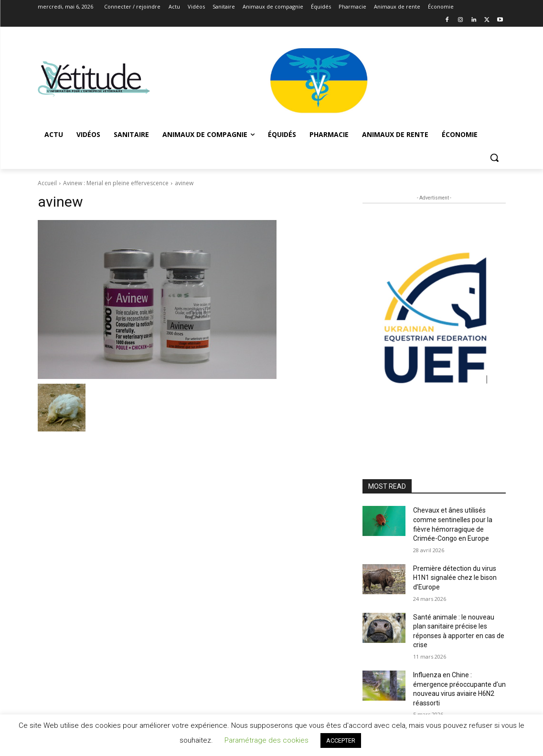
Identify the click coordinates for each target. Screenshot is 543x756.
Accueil (47, 183)
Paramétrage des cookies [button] (266, 740)
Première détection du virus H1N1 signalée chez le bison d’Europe (455, 578)
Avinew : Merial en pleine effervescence (116, 183)
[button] (494, 157)
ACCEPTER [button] (341, 740)
